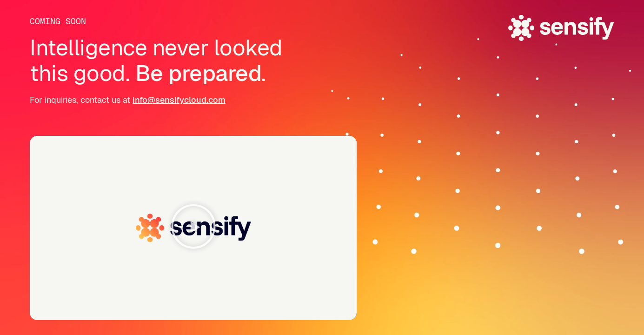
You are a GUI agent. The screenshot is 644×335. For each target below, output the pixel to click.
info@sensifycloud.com (179, 100)
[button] (193, 228)
